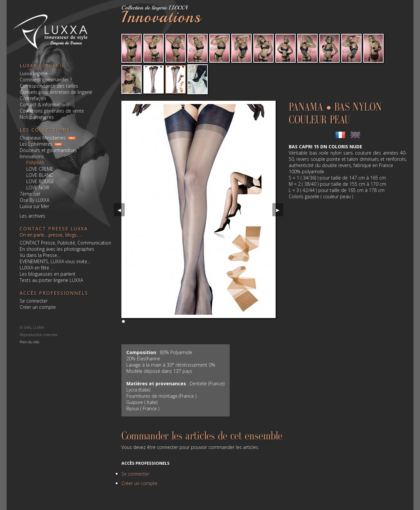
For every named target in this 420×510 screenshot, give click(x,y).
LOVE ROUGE (40, 181)
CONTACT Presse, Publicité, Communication (65, 243)
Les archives (32, 216)
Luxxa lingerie (34, 73)
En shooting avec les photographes (57, 249)
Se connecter (34, 301)
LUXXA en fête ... (37, 268)
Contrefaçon (33, 98)
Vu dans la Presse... (40, 255)
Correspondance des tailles (49, 86)
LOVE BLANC (40, 175)
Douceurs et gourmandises (48, 150)
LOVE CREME (40, 169)
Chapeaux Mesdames (43, 138)
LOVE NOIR (38, 188)
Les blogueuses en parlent (48, 274)
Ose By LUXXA (34, 200)
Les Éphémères (36, 144)
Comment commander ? (46, 80)
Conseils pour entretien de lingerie (56, 92)
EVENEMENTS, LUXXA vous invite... (55, 261)
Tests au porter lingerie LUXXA (51, 280)
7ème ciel (30, 194)
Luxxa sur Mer (34, 206)
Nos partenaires (37, 117)
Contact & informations (44, 105)
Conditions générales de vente (52, 111)
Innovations (32, 156)
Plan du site (29, 341)
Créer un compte (38, 307)
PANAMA (35, 163)
